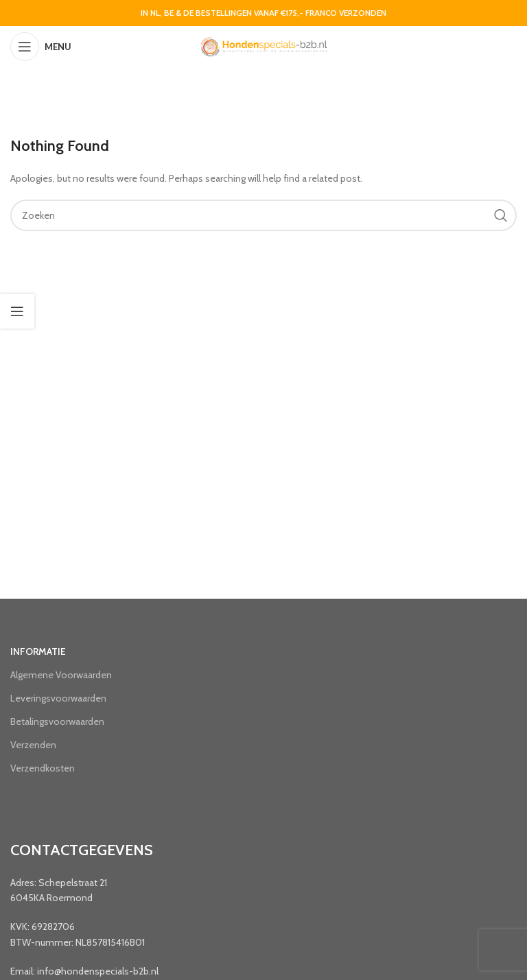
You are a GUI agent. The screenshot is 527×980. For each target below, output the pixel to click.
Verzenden (33, 745)
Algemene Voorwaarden (61, 675)
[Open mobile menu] (41, 47)
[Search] (263, 215)
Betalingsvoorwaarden (57, 721)
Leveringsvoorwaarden (58, 698)
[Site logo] (263, 45)
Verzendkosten (43, 768)
